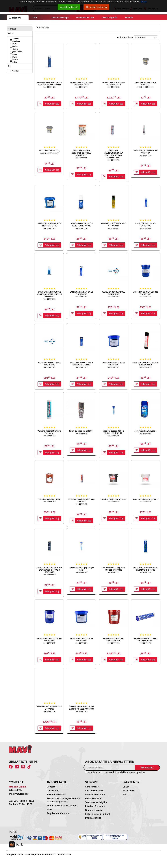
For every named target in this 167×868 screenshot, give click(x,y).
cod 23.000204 (49, 503)
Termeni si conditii (56, 797)
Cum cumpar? (92, 789)
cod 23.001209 (81, 368)
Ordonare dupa (125, 37)
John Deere (16, 52)
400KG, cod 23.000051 (145, 87)
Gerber (14, 46)
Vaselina (15, 71)
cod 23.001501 (49, 368)
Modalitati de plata (95, 797)
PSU (125, 797)
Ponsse (14, 59)
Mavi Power (129, 793)
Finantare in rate (94, 813)
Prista (14, 62)
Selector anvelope (60, 18)
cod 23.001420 (49, 87)
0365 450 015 (15, 793)
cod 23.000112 (49, 437)
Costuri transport (94, 793)
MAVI (14, 54)
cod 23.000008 (145, 435)
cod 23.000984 (49, 576)
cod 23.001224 (81, 645)
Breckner (15, 41)
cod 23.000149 (81, 574)
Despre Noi (53, 793)
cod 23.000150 (113, 437)
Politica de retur (93, 801)
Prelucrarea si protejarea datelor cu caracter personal (64, 803)
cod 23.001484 (145, 229)
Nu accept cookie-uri (97, 7)
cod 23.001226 (145, 156)
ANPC (50, 812)
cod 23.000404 (113, 645)
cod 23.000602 (113, 229)
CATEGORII (15, 18)
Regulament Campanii (59, 816)
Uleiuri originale (109, 18)
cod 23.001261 (81, 714)
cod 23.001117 (113, 574)
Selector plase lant (85, 18)
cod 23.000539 (145, 503)
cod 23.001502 (113, 297)
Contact (51, 789)
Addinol (15, 39)
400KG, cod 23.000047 (49, 153)
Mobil (14, 57)
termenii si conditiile (116, 775)
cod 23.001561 (49, 229)
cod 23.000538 (113, 503)
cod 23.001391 (81, 297)
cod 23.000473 (145, 645)
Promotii (129, 18)
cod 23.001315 (113, 87)
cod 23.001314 (81, 87)
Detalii (144, 2)
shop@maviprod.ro (19, 796)
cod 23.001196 (145, 574)
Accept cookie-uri (69, 7)
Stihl (35, 18)
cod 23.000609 (81, 158)
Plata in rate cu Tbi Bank (98, 817)
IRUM (126, 789)
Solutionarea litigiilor (96, 805)
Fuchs (14, 44)
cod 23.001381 (113, 368)
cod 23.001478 (145, 297)
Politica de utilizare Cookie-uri (62, 808)
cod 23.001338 (81, 229)
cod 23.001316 (49, 714)
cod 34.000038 (81, 435)
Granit (14, 49)
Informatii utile (93, 821)
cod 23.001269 (49, 645)
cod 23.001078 (113, 160)
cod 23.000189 (81, 506)
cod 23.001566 (49, 300)
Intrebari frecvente (95, 809)
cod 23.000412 (145, 368)
